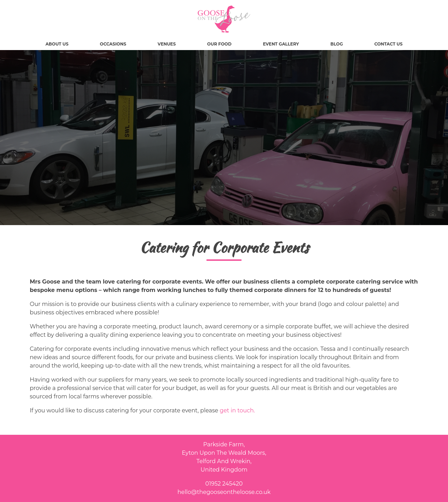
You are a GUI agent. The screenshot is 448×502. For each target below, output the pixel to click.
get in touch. (237, 410)
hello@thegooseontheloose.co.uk (224, 492)
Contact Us (388, 44)
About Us (57, 44)
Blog (337, 44)
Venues (167, 44)
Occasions (113, 44)
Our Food (219, 44)
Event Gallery (281, 44)
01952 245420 (224, 484)
